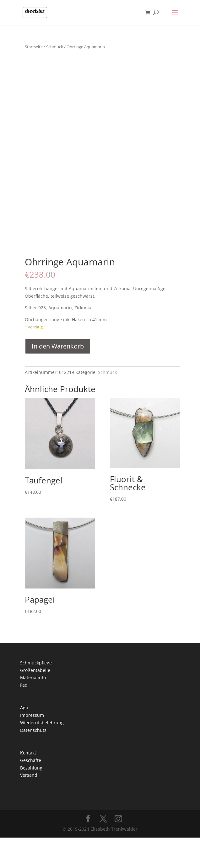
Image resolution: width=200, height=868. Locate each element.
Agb (24, 738)
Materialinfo (33, 708)
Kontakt (28, 783)
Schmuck (55, 47)
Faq (24, 715)
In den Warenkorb (58, 377)
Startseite (34, 47)
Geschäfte (31, 791)
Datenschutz (33, 761)
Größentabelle (35, 701)
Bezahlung (31, 798)
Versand (29, 806)
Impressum (32, 746)
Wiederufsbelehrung (42, 753)
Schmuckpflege (36, 693)
